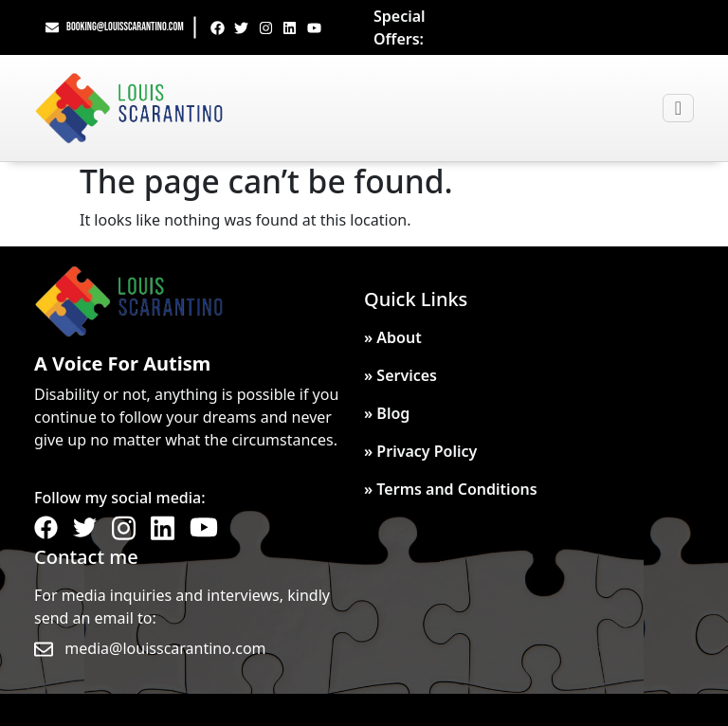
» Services (400, 375)
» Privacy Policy (420, 451)
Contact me (86, 557)
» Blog (387, 413)
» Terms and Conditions (451, 489)
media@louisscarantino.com (165, 648)
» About (393, 337)
